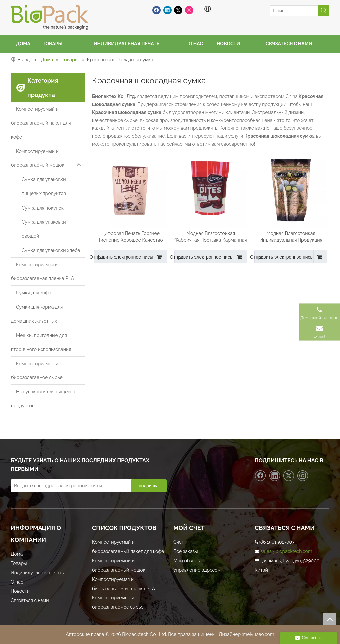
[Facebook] (157, 10)
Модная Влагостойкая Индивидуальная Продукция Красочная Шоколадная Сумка (291, 237)
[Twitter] (178, 10)
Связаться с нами (30, 600)
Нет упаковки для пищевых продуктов (43, 399)
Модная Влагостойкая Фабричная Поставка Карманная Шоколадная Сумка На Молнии (211, 237)
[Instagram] (189, 10)
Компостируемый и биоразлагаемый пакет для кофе (41, 123)
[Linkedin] (168, 10)
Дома (17, 554)
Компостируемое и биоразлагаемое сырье (37, 371)
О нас (17, 582)
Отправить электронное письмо (126, 257)
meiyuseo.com (258, 634)
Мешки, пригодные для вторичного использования (41, 342)
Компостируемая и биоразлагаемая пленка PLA (42, 271)
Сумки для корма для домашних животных (37, 314)
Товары (19, 563)
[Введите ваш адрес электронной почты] (77, 486)
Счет (179, 542)
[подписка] (149, 486)
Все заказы (186, 551)
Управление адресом (197, 570)
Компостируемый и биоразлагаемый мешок (48, 158)
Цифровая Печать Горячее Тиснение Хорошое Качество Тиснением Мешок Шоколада (130, 237)
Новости (20, 591)
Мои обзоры (187, 561)
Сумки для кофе (34, 293)
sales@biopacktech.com (287, 551)
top (330, 619)
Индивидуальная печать (37, 573)
